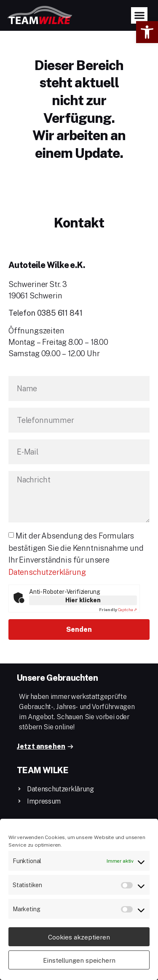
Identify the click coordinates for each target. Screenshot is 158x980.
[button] (147, 32)
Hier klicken (83, 600)
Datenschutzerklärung (47, 572)
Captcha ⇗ (118, 609)
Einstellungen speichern (79, 960)
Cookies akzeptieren (79, 937)
